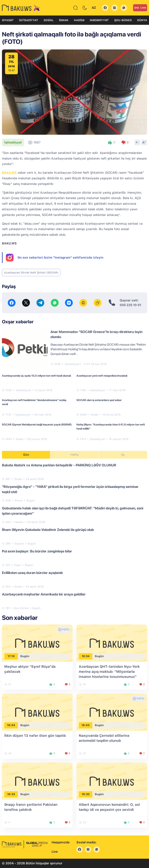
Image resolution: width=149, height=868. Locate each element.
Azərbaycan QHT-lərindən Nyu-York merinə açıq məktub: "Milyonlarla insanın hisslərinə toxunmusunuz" (109, 672)
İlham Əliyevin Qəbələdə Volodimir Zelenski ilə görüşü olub (48, 530)
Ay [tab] (123, 455)
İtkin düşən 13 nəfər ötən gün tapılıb (35, 736)
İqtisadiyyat (29, 20)
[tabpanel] (74, 536)
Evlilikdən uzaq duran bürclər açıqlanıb (32, 573)
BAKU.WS (9, 173)
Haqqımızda (61, 842)
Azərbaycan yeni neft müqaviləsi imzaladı (102, 376)
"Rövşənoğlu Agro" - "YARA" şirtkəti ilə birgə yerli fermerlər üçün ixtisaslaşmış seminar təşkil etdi (70, 489)
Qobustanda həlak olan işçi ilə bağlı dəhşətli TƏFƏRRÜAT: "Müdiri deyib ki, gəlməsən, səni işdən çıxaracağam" (73, 511)
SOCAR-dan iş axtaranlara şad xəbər (99, 400)
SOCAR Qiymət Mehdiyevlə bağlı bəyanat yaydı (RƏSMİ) (37, 425)
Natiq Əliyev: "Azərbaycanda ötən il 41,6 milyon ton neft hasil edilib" (111, 427)
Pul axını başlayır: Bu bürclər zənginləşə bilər (37, 551)
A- (137, 142)
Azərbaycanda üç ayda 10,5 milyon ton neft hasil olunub (36, 376)
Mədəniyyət (99, 20)
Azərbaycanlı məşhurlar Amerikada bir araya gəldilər (44, 594)
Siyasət (8, 20)
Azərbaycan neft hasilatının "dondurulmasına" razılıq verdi (34, 402)
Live (140, 8)
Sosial (49, 20)
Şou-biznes (123, 20)
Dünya (142, 20)
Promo (19, 500)
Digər (18, 565)
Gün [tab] (26, 455)
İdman (64, 20)
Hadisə (79, 20)
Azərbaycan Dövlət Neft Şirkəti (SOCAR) (31, 273)
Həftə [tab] (74, 455)
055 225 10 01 (130, 305)
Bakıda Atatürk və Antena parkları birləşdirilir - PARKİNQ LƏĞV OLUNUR (59, 465)
